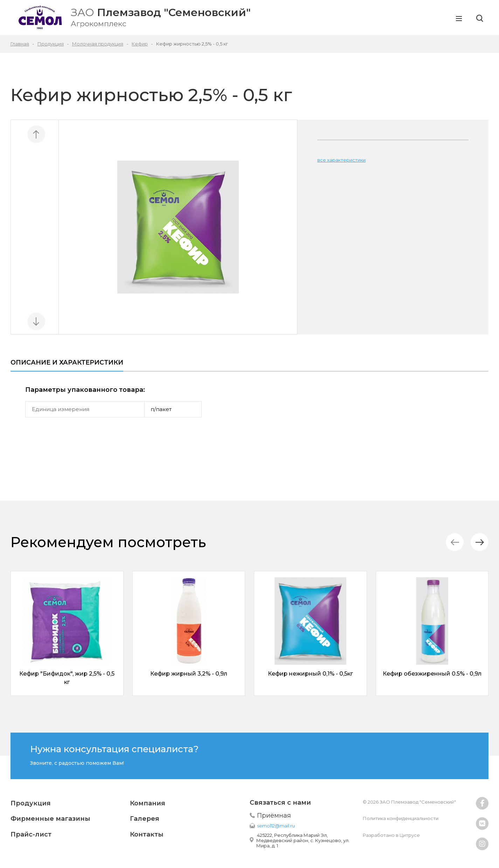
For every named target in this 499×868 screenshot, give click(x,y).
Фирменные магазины (50, 819)
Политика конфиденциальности (401, 818)
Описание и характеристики (67, 362)
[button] (480, 542)
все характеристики (341, 160)
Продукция (31, 803)
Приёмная (274, 816)
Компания (148, 803)
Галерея (145, 819)
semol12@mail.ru (276, 826)
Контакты (147, 834)
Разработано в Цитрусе (391, 835)
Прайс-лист (31, 834)
